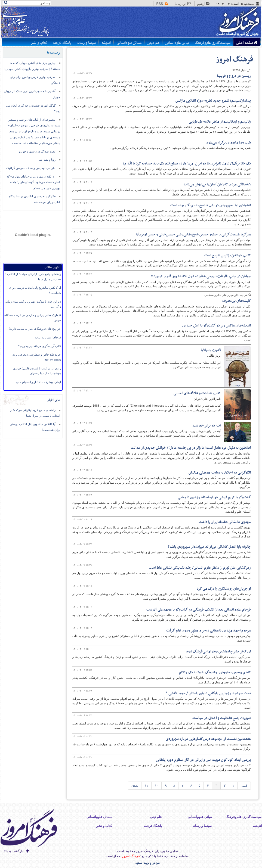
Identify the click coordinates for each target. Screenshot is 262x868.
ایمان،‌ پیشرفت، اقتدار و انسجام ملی (38, 382)
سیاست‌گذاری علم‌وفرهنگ (213, 43)
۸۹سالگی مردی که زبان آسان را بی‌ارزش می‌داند (217, 184)
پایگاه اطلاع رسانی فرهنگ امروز (218, 23)
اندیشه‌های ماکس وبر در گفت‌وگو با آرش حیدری (217, 326)
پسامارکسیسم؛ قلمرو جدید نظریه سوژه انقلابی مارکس (213, 101)
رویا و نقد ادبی (47, 160)
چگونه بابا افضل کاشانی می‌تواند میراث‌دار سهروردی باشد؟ (209, 547)
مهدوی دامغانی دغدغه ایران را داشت (225, 522)
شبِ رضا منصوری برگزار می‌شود (229, 143)
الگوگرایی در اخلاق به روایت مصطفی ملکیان (220, 473)
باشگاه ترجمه (62, 43)
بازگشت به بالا (14, 851)
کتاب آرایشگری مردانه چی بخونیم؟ (40, 346)
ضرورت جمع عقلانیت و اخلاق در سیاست (222, 718)
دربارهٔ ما (183, 4)
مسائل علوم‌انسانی (129, 43)
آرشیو (204, 4)
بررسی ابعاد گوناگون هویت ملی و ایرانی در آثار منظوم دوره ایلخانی (203, 760)
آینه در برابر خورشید (207, 426)
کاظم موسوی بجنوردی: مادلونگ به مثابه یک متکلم (215, 672)
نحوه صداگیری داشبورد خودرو (37, 151)
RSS (162, 4)
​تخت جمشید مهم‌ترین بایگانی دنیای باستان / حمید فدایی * (208, 693)
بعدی (135, 786)
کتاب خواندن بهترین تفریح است (228, 255)
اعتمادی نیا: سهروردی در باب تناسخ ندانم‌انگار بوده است (211, 205)
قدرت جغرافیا (211, 350)
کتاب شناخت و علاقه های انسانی (197, 393)
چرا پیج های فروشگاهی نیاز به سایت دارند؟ (35, 329)
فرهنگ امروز (234, 60)
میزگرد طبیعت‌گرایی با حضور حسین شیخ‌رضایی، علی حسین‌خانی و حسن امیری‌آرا (193, 234)
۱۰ (156, 786)
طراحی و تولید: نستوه (148, 863)
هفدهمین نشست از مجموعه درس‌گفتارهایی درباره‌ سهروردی (208, 739)
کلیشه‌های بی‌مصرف (237, 301)
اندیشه (106, 43)
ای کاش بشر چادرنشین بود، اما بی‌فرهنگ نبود (218, 651)
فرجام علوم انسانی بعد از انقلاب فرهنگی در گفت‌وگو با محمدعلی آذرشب (199, 610)
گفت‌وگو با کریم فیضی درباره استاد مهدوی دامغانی (214, 497)
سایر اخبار (54, 400)
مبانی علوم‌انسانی (177, 43)
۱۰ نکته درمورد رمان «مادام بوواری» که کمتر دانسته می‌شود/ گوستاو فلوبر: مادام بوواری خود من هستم (33, 182)
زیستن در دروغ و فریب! (234, 76)
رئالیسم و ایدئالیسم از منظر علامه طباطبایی (220, 122)
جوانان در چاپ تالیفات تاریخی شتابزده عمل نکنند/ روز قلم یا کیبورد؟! (201, 276)
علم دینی (153, 43)
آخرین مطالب (52, 267)
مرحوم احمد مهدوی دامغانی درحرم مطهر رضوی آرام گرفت (209, 631)
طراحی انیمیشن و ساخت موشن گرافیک (31, 168)
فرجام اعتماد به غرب (48, 337)
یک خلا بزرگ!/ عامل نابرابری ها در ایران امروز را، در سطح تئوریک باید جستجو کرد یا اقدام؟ (187, 164)
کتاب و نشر (39, 43)
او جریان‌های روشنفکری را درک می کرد (224, 589)
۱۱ (146, 786)
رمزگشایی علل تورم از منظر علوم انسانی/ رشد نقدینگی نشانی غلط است (200, 568)
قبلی (244, 786)
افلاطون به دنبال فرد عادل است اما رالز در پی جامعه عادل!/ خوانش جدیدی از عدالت (191, 448)
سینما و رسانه (86, 43)
